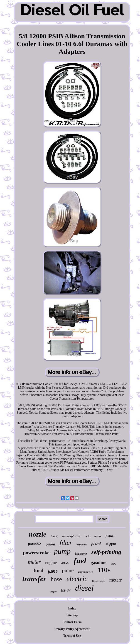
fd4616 (110, 536)
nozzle (38, 534)
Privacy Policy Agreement (72, 629)
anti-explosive (71, 536)
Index (72, 608)
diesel (84, 588)
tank (87, 536)
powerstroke (36, 553)
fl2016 (53, 571)
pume (68, 571)
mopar (53, 592)
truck (54, 536)
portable (34, 544)
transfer (34, 579)
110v (104, 570)
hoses (98, 536)
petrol (96, 544)
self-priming (106, 552)
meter (34, 562)
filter (66, 543)
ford (39, 570)
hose (56, 579)
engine (51, 563)
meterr (116, 580)
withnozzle (86, 572)
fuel (80, 561)
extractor (82, 545)
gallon (50, 544)
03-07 (66, 590)
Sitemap (72, 615)
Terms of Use (72, 636)
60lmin (65, 563)
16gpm (111, 544)
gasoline (99, 562)
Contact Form (72, 622)
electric (77, 579)
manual (98, 580)
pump (62, 551)
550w (114, 564)
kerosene (81, 554)
